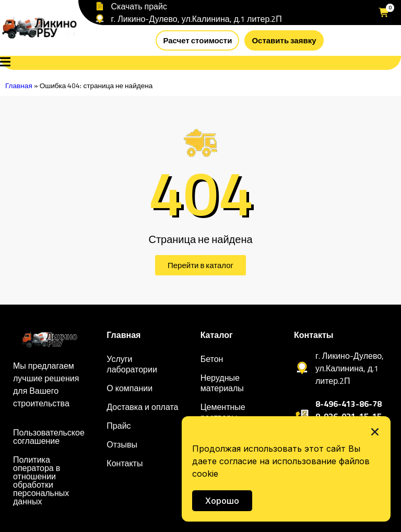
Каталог (217, 335)
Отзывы (122, 444)
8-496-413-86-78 (349, 404)
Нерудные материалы (222, 383)
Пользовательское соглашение (49, 437)
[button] (375, 432)
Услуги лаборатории (132, 364)
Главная (19, 86)
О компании (129, 388)
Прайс (119, 426)
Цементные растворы (223, 412)
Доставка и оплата (142, 407)
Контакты (125, 463)
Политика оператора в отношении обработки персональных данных (41, 480)
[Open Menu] (5, 63)
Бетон (212, 359)
